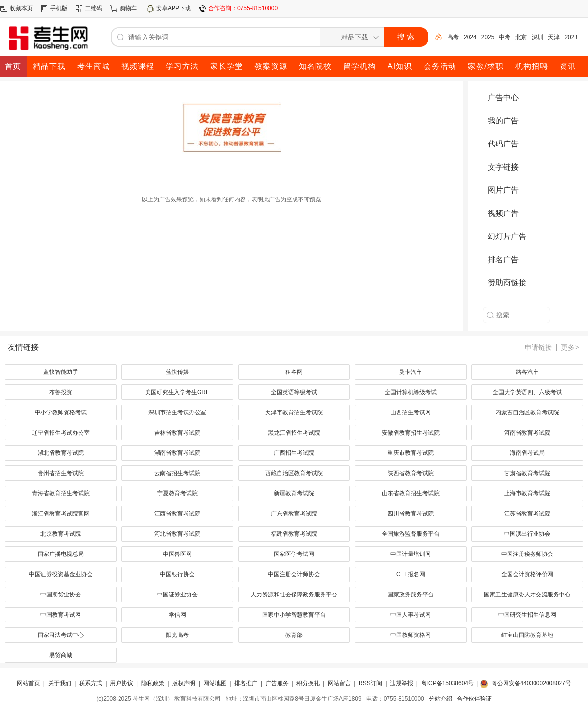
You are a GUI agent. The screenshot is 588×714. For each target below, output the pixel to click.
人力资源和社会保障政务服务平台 (294, 595)
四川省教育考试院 (411, 514)
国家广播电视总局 (61, 554)
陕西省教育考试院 (411, 473)
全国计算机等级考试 (411, 392)
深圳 (537, 37)
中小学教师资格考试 (61, 412)
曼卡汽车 (411, 372)
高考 (453, 37)
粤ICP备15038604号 (448, 683)
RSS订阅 (370, 683)
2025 (488, 37)
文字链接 (503, 167)
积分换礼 (308, 683)
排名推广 (246, 683)
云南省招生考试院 (177, 473)
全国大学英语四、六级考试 (527, 392)
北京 (521, 37)
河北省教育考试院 (177, 534)
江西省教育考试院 (177, 514)
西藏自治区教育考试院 (294, 473)
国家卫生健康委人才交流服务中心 (527, 595)
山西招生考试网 (411, 412)
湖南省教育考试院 (177, 453)
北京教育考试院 (61, 534)
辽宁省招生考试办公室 (61, 433)
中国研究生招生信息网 (527, 615)
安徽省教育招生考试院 (411, 433)
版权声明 (184, 683)
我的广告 (503, 121)
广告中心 (503, 98)
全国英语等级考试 (294, 392)
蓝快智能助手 (61, 372)
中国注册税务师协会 (527, 554)
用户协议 (121, 683)
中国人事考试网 (411, 615)
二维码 (94, 8)
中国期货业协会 (61, 595)
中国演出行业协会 (527, 534)
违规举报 (401, 683)
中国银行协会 (177, 574)
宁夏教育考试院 (177, 493)
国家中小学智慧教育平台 (294, 615)
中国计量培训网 (411, 554)
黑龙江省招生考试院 (294, 433)
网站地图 (215, 683)
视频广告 (503, 213)
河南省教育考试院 (527, 433)
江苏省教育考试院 (527, 514)
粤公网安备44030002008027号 (531, 683)
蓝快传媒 (177, 372)
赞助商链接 (507, 283)
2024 (470, 37)
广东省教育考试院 (294, 514)
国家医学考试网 (294, 554)
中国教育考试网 (61, 615)
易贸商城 (61, 655)
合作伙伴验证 (474, 699)
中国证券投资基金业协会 (61, 574)
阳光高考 (177, 635)
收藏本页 (21, 8)
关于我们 (60, 683)
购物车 (128, 8)
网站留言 (339, 683)
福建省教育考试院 (294, 534)
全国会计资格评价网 (527, 574)
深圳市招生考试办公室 (177, 412)
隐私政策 (153, 683)
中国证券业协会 (177, 595)
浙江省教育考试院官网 (61, 514)
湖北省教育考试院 (61, 453)
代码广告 (503, 144)
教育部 (294, 635)
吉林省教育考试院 (177, 433)
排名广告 (503, 259)
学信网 (177, 615)
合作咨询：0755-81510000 (243, 8)
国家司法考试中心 (61, 635)
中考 (505, 37)
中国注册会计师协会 (294, 574)
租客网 (294, 372)
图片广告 (503, 190)
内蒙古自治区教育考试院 (527, 412)
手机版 (59, 8)
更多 (571, 347)
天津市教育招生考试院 (294, 412)
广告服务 (277, 683)
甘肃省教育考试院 (527, 473)
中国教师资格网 (411, 635)
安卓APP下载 (174, 8)
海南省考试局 (527, 453)
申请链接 (538, 347)
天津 (554, 37)
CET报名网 (411, 574)
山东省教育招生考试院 (411, 493)
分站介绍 (441, 699)
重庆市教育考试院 (411, 453)
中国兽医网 (177, 554)
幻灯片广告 (507, 236)
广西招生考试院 (294, 453)
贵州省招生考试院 (61, 473)
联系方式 (91, 683)
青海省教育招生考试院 (61, 493)
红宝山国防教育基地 (527, 635)
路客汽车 (527, 372)
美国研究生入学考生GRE (177, 392)
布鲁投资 (61, 392)
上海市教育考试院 (527, 493)
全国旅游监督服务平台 (411, 534)
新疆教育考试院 (294, 493)
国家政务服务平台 (411, 595)
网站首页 (28, 683)
